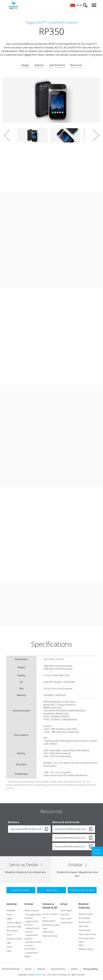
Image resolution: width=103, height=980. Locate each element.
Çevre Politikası (84, 918)
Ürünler (29, 904)
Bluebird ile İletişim (86, 949)
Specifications (57, 65)
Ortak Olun (65, 914)
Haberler (41, 969)
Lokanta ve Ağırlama (14, 923)
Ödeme (9, 947)
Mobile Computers (32, 910)
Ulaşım (9, 914)
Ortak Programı (66, 910)
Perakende (11, 910)
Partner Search (66, 919)
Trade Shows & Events (87, 934)
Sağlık (9, 943)
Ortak (64, 904)
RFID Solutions (30, 949)
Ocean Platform (67, 923)
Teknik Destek (48, 932)
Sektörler (12, 904)
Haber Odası (83, 926)
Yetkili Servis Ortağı (50, 936)
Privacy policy (91, 969)
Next (96, 135)
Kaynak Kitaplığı (84, 930)
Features (39, 65)
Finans (9, 935)
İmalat (9, 951)
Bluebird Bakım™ (49, 921)
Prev (7, 135)
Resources (76, 65)
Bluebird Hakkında (86, 914)
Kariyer (81, 945)
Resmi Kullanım (12, 931)
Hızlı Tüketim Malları (14, 927)
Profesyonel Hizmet (14, 939)
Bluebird (38, 975)
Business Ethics (85, 922)
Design (25, 65)
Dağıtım (9, 919)
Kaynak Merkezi (58, 969)
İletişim (74, 969)
